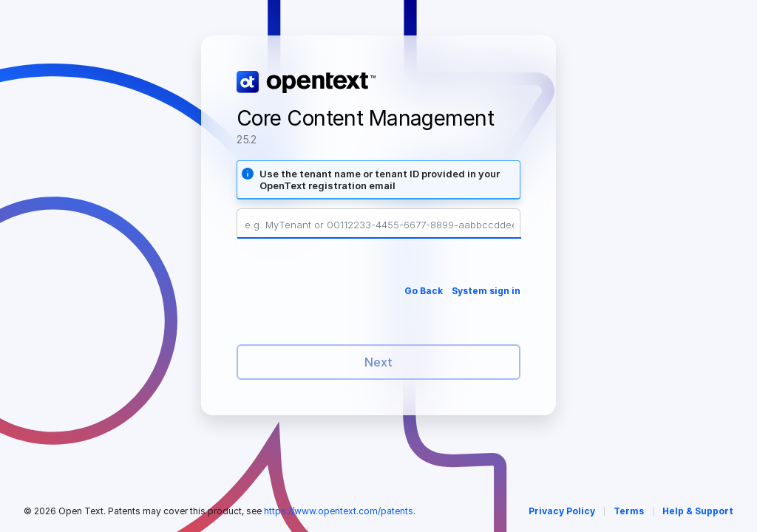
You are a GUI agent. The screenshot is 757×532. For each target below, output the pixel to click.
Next (378, 362)
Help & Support (698, 511)
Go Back (424, 291)
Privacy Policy (562, 511)
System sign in (486, 291)
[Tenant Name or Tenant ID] (379, 225)
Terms (629, 511)
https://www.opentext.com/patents (339, 511)
